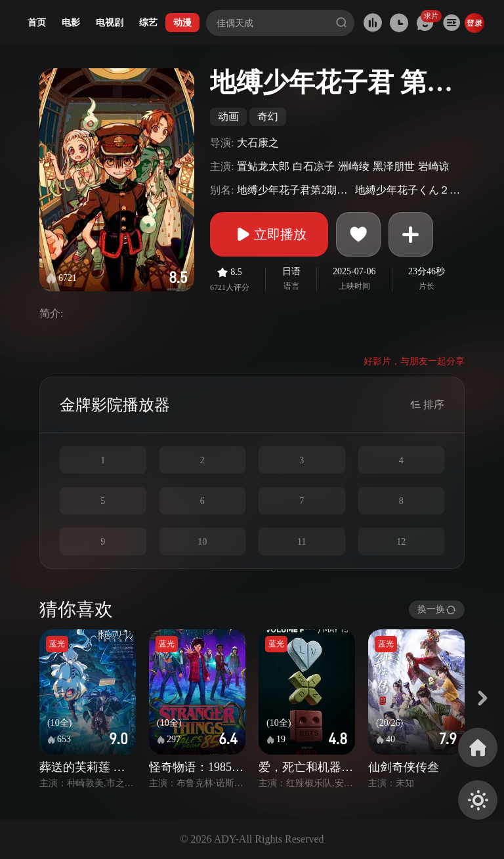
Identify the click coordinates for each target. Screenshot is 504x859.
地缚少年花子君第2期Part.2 (294, 190)
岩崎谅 (434, 166)
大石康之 (258, 143)
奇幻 (268, 116)
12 (401, 542)
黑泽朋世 (394, 166)
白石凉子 (314, 166)
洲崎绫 (354, 166)
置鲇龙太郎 (263, 166)
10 (202, 542)
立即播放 (269, 234)
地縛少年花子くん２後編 (408, 190)
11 (302, 542)
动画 (228, 116)
